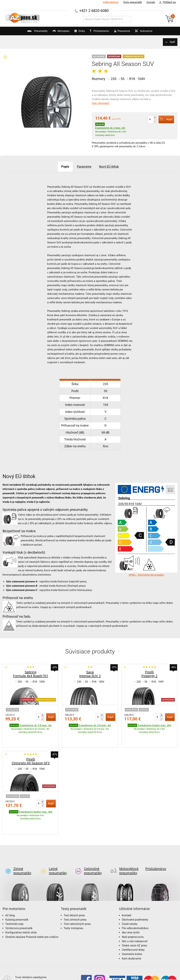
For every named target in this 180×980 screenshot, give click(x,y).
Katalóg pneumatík (17, 893)
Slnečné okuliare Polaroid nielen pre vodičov (32, 910)
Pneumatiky (24, 33)
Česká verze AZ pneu (134, 919)
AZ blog (10, 889)
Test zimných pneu (75, 893)
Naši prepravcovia (133, 910)
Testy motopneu (73, 901)
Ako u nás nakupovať (135, 915)
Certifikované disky (133, 923)
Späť (171, 42)
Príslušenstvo (102, 31)
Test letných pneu (74, 889)
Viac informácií (101, 103)
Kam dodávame (131, 932)
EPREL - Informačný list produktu (146, 575)
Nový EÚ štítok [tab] (113, 166)
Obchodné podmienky (135, 893)
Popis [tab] (61, 166)
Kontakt (150, 2)
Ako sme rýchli (131, 906)
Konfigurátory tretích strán (21, 906)
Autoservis (152, 33)
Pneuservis (126, 33)
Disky (75, 33)
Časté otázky (130, 897)
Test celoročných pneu (77, 897)
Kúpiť (165, 119)
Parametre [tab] (83, 166)
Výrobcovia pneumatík (19, 901)
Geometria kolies (132, 927)
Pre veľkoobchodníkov (135, 901)
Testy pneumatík (130, 2)
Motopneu (52, 33)
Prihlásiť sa (166, 2)
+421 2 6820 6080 (94, 11)
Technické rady (14, 897)
